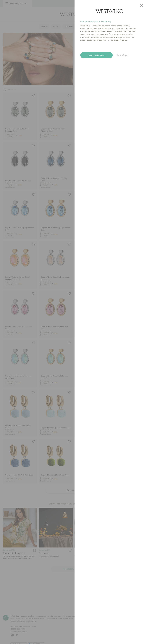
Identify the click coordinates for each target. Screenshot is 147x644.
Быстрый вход (96, 55)
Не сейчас (122, 55)
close (141, 6)
